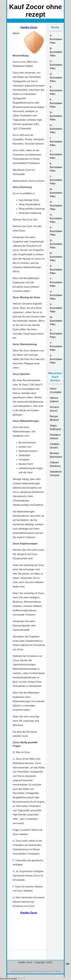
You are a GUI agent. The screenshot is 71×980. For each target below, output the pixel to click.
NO (43, 971)
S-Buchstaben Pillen (56, 270)
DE (12, 971)
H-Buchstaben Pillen (56, 129)
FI (33, 971)
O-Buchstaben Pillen (56, 218)
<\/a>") (21, 979)
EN (28, 971)
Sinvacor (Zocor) (54, 409)
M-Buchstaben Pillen (56, 193)
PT (54, 971)
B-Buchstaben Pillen (56, 52)
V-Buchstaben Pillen (56, 308)
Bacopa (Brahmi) (54, 418)
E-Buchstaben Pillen (56, 90)
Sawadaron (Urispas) (56, 473)
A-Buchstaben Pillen (56, 39)
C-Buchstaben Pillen (56, 65)
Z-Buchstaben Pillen (56, 359)
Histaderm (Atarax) (55, 437)
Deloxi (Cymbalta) (56, 390)
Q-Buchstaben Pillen (56, 244)
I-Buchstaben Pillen (56, 142)
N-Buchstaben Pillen (56, 206)
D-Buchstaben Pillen (56, 78)
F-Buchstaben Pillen (56, 103)
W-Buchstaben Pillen (56, 321)
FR (38, 971)
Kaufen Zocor (29, 27)
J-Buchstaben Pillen (56, 154)
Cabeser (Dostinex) (55, 464)
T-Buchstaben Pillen (56, 282)
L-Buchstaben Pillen (56, 180)
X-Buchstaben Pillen (56, 334)
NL (49, 971)
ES (23, 971)
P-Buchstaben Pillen (56, 231)
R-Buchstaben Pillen (56, 257)
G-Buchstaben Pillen (56, 116)
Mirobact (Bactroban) (56, 455)
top (68, 964)
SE (59, 971)
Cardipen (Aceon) (55, 446)
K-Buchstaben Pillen (56, 167)
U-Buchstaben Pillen (56, 295)
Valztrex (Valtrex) (54, 400)
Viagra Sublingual (55, 427)
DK (17, 971)
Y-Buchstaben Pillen (56, 346)
